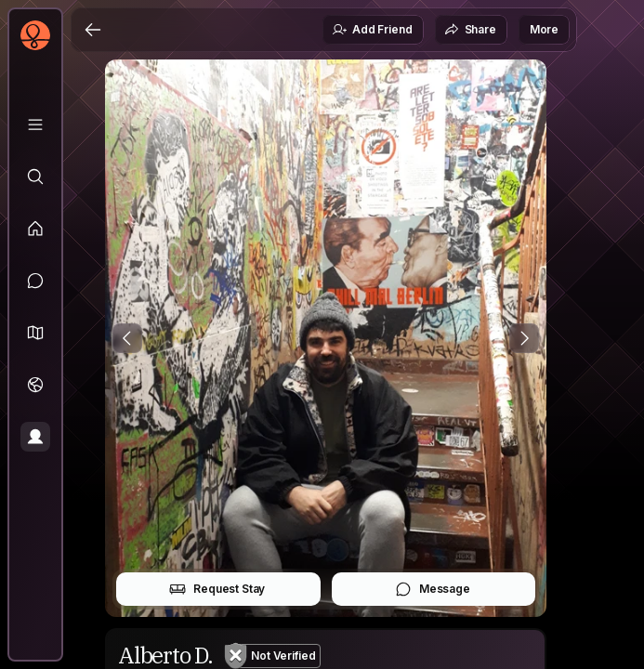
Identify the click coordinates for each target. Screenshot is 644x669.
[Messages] (35, 281)
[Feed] (35, 229)
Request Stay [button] (217, 589)
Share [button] (470, 30)
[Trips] (35, 385)
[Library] (35, 125)
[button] (35, 333)
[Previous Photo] (127, 338)
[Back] (93, 30)
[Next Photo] (524, 338)
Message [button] (433, 589)
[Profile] (35, 437)
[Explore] (35, 177)
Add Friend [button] (372, 30)
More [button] (544, 29)
